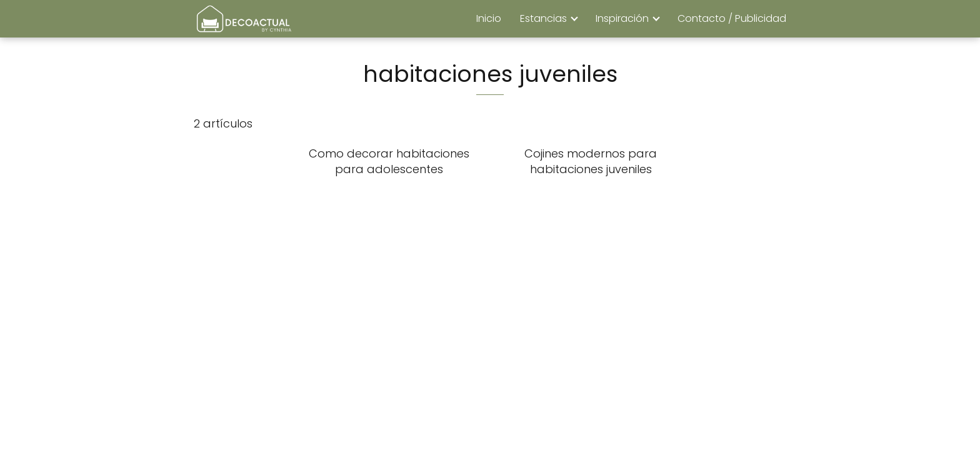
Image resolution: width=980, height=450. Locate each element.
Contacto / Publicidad (732, 18)
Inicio (489, 18)
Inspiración (622, 18)
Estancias (543, 18)
